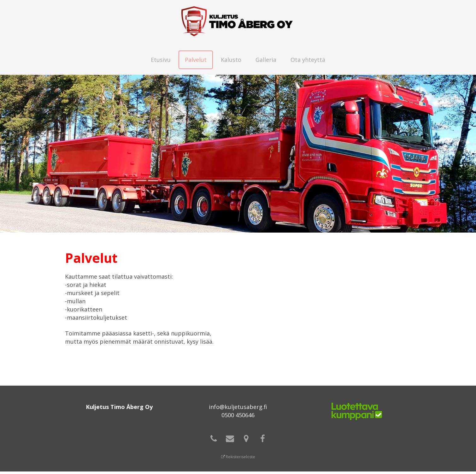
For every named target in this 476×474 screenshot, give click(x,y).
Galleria (266, 60)
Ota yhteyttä (308, 60)
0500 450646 (238, 415)
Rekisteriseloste (238, 459)
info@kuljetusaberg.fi (238, 407)
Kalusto (231, 60)
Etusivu (161, 60)
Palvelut (196, 60)
